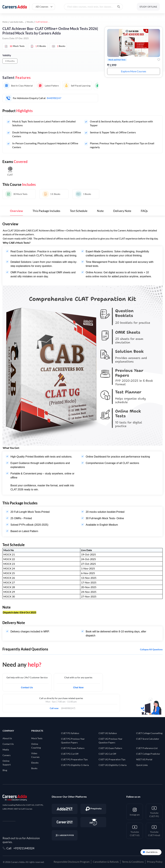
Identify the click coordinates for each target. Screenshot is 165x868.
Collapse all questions (151, 649)
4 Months (10, 61)
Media (6, 750)
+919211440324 (24, 848)
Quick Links (142, 765)
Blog (5, 770)
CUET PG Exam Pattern (73, 748)
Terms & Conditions (133, 862)
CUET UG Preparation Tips (112, 759)
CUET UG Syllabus (108, 733)
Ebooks (30, 22)
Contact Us (27, 687)
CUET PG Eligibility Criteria (75, 765)
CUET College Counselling (149, 733)
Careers (7, 755)
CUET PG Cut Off (70, 754)
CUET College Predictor (148, 754)
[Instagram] (135, 812)
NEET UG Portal (144, 759)
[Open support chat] (151, 852)
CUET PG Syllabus (70, 733)
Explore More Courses (134, 71)
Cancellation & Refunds (106, 862)
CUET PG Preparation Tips (74, 759)
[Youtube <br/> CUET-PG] (154, 812)
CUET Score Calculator (148, 739)
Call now (55, 707)
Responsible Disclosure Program (72, 862)
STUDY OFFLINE (148, 7)
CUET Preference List (147, 748)
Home (5, 22)
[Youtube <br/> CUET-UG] (135, 831)
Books (34, 768)
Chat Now (78, 687)
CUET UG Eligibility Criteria (113, 765)
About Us (7, 738)
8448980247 (54, 98)
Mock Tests (37, 738)
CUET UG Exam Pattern (110, 748)
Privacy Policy (155, 862)
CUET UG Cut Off (107, 754)
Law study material (18, 22)
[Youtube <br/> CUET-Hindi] (154, 831)
